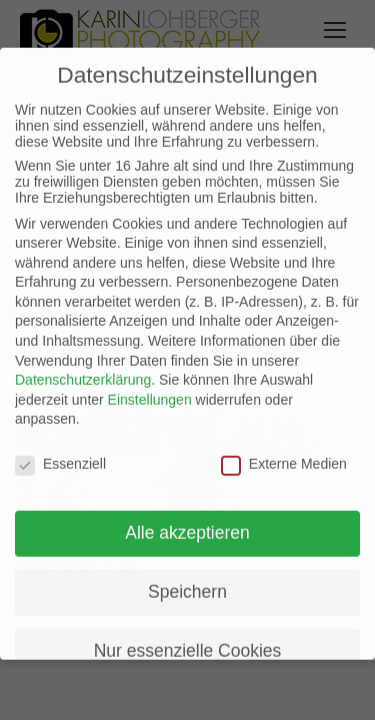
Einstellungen (150, 385)
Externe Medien (284, 449)
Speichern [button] (187, 577)
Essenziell (60, 449)
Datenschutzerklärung (83, 365)
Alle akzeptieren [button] (187, 518)
